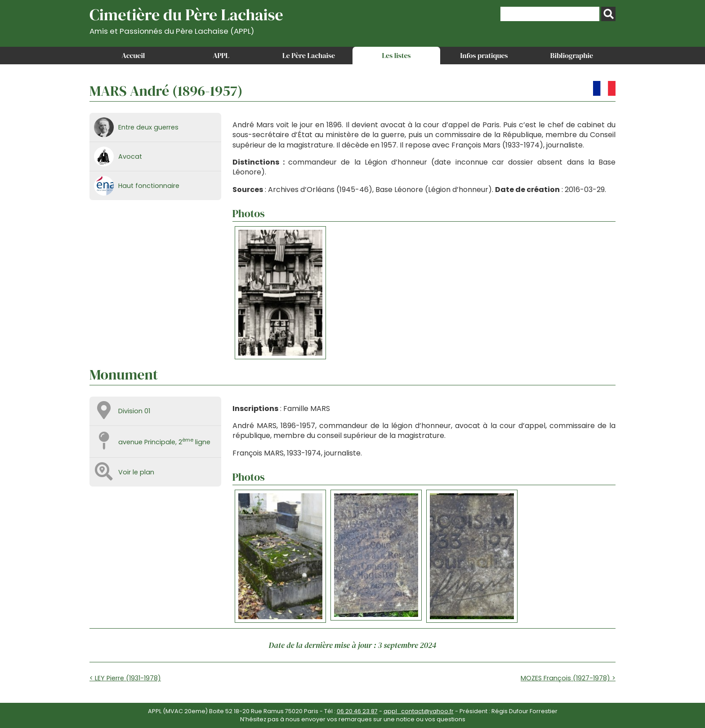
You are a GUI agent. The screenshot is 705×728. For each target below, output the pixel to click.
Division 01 (134, 411)
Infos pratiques (484, 55)
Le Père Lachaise (309, 55)
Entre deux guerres (148, 127)
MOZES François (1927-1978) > (568, 678)
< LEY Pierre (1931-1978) (125, 678)
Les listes (396, 55)
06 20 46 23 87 (357, 711)
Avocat (130, 156)
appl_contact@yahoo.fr (419, 711)
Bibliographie (572, 55)
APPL (221, 55)
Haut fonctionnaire (149, 186)
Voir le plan (136, 472)
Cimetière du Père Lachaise (186, 20)
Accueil (134, 55)
